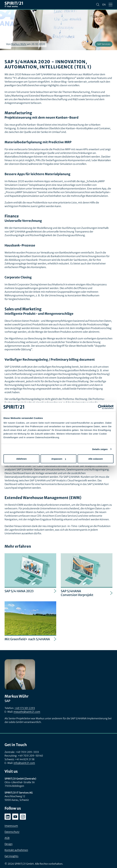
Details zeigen (100, 449)
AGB (7, 838)
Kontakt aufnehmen (16, 850)
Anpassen (59, 459)
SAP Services (104, 44)
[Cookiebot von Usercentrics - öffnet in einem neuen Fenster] (100, 407)
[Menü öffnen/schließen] (111, 5)
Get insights (12, 856)
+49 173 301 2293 (25, 708)
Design (9, 844)
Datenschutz (12, 832)
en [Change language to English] (104, 5)
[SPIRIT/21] (14, 5)
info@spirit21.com (24, 763)
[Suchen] (98, 5)
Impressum (11, 826)
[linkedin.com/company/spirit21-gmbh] (8, 817)
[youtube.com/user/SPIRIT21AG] (15, 817)
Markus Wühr (19, 44)
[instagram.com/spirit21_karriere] (23, 817)
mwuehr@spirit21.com (27, 712)
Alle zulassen (96, 459)
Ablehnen (21, 459)
